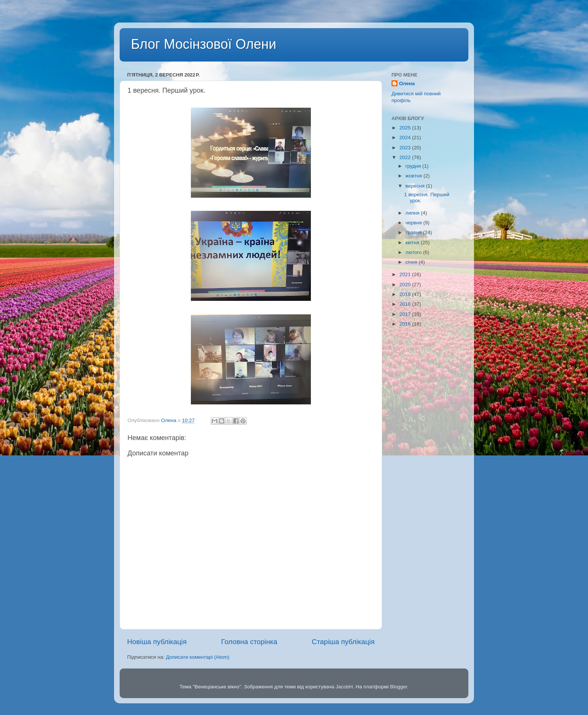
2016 (406, 324)
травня (414, 232)
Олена (407, 83)
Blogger (399, 687)
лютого (414, 252)
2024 (406, 137)
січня (412, 262)
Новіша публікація (157, 642)
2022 (406, 157)
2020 (406, 285)
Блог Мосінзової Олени (204, 44)
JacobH (344, 687)
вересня (416, 186)
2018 (406, 304)
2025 (406, 128)
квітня (413, 243)
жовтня (414, 176)
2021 (406, 274)
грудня (414, 166)
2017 (406, 314)
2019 (406, 294)
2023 (406, 148)
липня (413, 213)
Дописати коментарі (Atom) (197, 657)
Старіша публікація (343, 642)
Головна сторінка (249, 642)
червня (414, 223)
